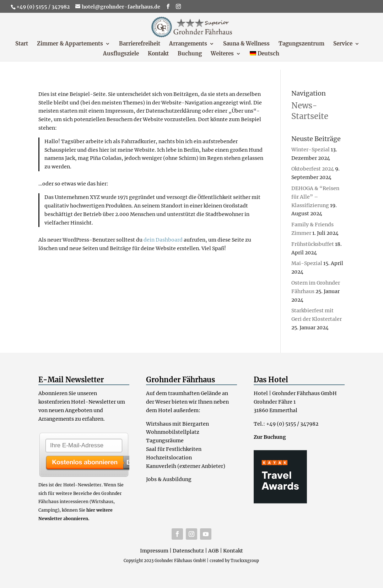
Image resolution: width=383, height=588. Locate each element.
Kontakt (158, 54)
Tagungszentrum (301, 44)
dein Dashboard (163, 240)
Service (343, 44)
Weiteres (222, 54)
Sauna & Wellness (246, 44)
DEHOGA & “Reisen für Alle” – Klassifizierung (315, 197)
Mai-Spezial (307, 263)
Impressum (154, 551)
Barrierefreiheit (140, 44)
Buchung (190, 54)
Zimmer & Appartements (70, 44)
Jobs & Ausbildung (169, 479)
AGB (214, 551)
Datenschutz (188, 551)
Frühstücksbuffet (313, 244)
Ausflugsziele (121, 54)
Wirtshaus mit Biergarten (177, 424)
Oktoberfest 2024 (313, 169)
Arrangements (188, 44)
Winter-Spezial (311, 150)
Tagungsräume (165, 441)
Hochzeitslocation (169, 458)
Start (22, 44)
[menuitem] (265, 56)
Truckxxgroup (245, 561)
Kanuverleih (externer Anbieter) (186, 466)
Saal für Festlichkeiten (174, 449)
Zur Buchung (270, 437)
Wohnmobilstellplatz (173, 432)
